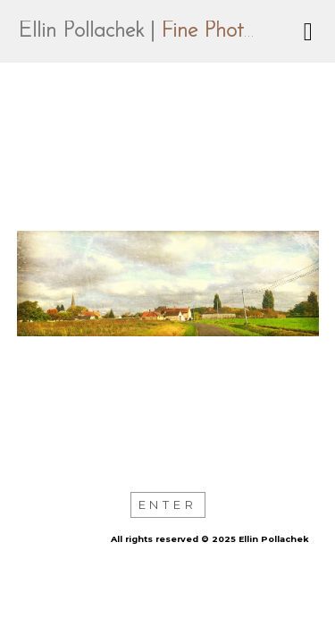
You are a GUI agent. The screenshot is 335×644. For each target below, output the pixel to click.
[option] (168, 284)
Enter (168, 505)
